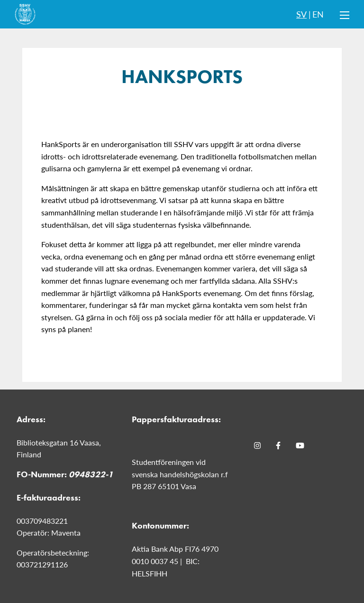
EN (318, 14)
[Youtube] (300, 445)
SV (301, 14)
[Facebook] (278, 445)
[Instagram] (257, 445)
